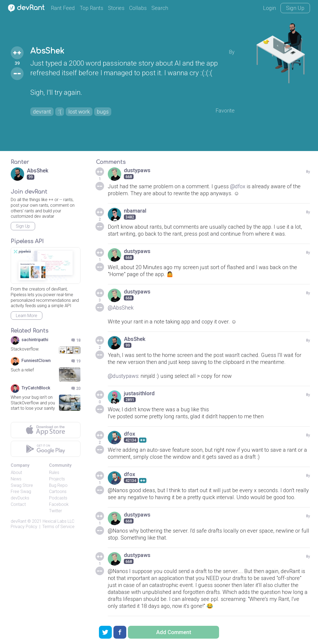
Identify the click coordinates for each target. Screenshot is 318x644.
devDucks (20, 498)
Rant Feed (63, 8)
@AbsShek (121, 308)
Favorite (225, 111)
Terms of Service (58, 527)
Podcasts (58, 498)
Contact (18, 504)
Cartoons (58, 492)
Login (269, 8)
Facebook (59, 504)
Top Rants (91, 8)
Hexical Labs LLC (58, 521)
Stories (116, 8)
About (16, 472)
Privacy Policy (24, 527)
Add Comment (174, 632)
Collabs (138, 8)
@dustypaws (123, 376)
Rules (54, 472)
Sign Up (295, 8)
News (16, 479)
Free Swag (21, 492)
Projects (57, 479)
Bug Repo (58, 485)
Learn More (27, 316)
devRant (19, 521)
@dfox (238, 186)
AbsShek (47, 51)
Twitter (56, 511)
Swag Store (22, 485)
